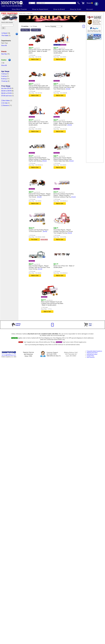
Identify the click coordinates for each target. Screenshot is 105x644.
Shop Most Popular (19, 9)
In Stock (4, 33)
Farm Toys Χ (26, 30)
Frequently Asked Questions (94, 351)
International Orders (92, 354)
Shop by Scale (76, 9)
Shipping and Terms (92, 353)
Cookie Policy (90, 356)
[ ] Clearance (5, 105)
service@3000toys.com (9, 355)
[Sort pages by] (56, 26)
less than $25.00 (6, 88)
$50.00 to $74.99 (6, 93)
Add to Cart (35, 59)
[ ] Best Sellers (6, 101)
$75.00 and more (6, 96)
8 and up (4, 79)
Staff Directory (91, 357)
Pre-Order (5, 36)
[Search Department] (32, 3)
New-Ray (4, 54)
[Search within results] (7, 25)
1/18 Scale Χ (36, 30)
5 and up (4, 76)
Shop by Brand (59, 9)
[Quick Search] (56, 3)
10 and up (4, 81)
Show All (4, 46)
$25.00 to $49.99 (6, 91)
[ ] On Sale (4, 103)
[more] (68, 89)
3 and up (4, 74)
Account (90, 9)
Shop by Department (40, 9)
